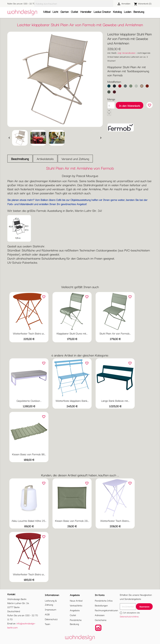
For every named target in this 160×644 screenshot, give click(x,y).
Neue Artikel (76, 600)
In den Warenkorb (130, 106)
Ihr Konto (100, 595)
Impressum (51, 609)
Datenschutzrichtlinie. (129, 616)
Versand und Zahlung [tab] (75, 159)
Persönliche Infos (104, 600)
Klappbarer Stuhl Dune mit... (72, 333)
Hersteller (86, 12)
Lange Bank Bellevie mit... (115, 401)
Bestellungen (101, 605)
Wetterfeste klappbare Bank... (72, 401)
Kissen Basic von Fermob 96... (29, 454)
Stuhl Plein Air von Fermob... (115, 333)
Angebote (75, 610)
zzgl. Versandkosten (126, 53)
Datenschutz (51, 619)
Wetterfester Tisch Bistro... (115, 521)
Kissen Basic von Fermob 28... (72, 521)
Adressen (100, 615)
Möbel (47, 12)
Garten (65, 12)
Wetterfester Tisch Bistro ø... (29, 333)
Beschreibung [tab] (20, 159)
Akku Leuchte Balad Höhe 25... (29, 521)
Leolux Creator (102, 12)
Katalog (117, 12)
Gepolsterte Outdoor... (29, 401)
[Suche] (74, 4)
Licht (55, 12)
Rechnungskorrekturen (106, 610)
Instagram (98, 628)
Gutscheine (101, 620)
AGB (47, 614)
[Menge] (111, 105)
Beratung (139, 12)
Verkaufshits (76, 605)
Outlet (75, 12)
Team (47, 624)
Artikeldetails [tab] (45, 159)
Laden (128, 12)
